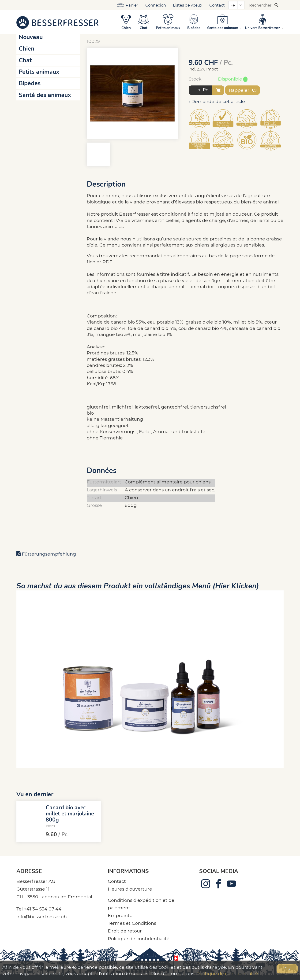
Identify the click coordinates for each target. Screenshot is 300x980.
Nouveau (31, 37)
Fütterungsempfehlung (49, 554)
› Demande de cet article (217, 101)
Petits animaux (39, 72)
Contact (217, 5)
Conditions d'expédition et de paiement (141, 904)
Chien (27, 49)
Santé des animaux (45, 95)
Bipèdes (30, 83)
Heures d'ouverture (130, 889)
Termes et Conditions (132, 923)
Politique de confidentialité (139, 939)
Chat (25, 60)
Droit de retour (125, 931)
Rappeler (243, 90)
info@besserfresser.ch (42, 917)
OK (287, 969)
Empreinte (120, 915)
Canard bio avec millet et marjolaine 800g (70, 814)
